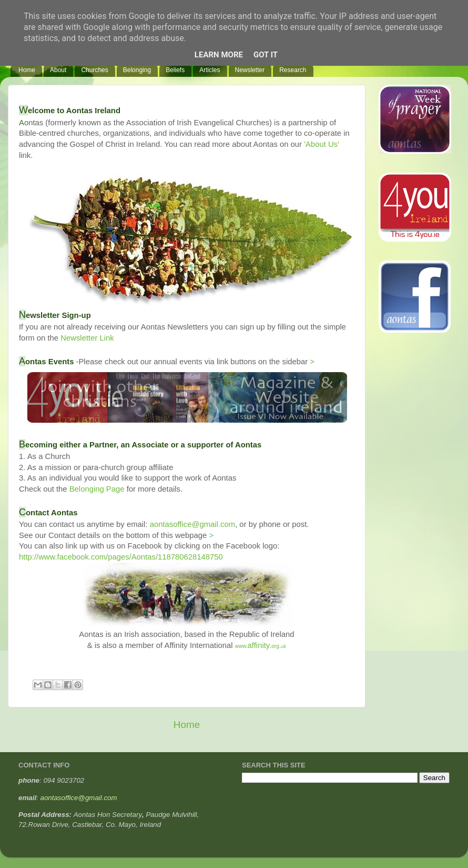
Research (293, 70)
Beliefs (175, 70)
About (58, 70)
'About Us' (322, 144)
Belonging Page (97, 489)
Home (27, 70)
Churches (94, 70)
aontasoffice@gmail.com (192, 524)
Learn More (219, 55)
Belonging (137, 70)
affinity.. (261, 645)
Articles (210, 70)
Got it (266, 55)
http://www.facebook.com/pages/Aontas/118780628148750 (121, 557)
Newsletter (250, 70)
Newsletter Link (87, 338)
